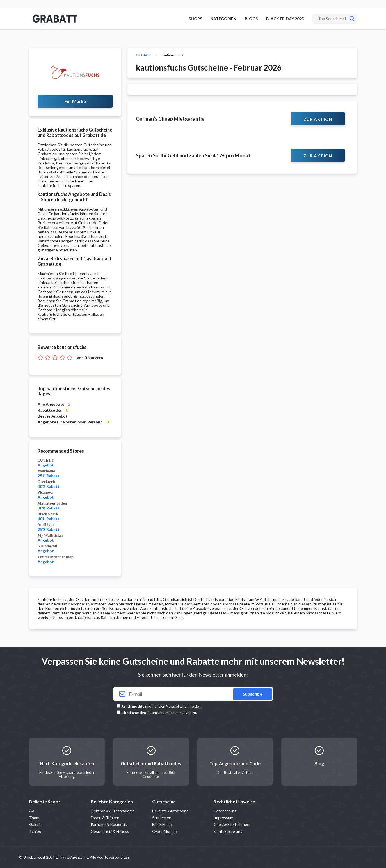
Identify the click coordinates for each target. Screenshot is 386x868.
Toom (34, 818)
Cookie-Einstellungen (233, 824)
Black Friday (162, 824)
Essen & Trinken (105, 818)
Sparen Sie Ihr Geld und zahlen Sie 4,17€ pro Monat (193, 155)
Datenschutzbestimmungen (169, 713)
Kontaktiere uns (228, 831)
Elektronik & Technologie (113, 811)
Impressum (223, 818)
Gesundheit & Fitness (110, 831)
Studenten (162, 818)
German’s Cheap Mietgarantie (170, 119)
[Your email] (193, 694)
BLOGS (251, 19)
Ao (32, 811)
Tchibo (35, 831)
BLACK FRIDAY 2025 (285, 19)
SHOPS (195, 19)
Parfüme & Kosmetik (109, 824)
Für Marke (75, 101)
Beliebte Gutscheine (170, 811)
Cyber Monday (165, 831)
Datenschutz (225, 811)
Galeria (35, 824)
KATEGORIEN (223, 19)
